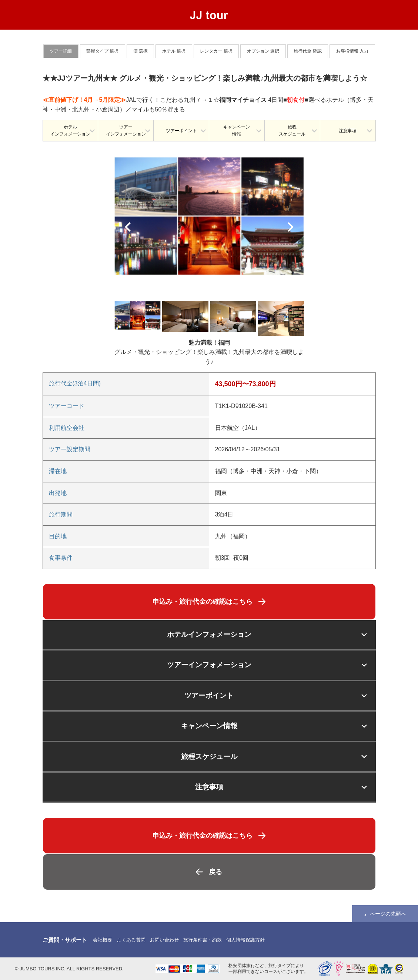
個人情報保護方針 (245, 940)
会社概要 (103, 940)
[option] (209, 216)
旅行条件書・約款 (203, 940)
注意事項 (348, 131)
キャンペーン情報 (237, 131)
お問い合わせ (164, 940)
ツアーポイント (181, 131)
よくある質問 (131, 940)
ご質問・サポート (65, 940)
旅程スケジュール (292, 131)
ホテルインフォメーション (70, 131)
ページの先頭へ (388, 914)
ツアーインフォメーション (126, 131)
